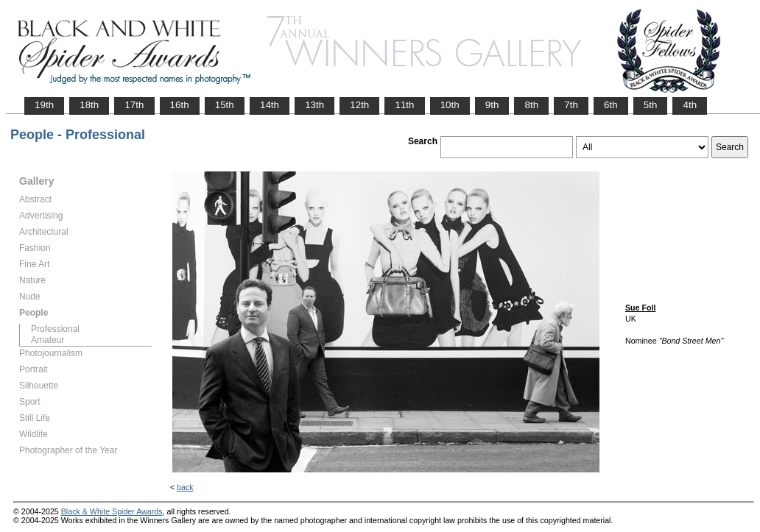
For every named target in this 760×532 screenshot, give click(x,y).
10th (450, 105)
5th (651, 105)
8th (531, 105)
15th (225, 105)
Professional (55, 329)
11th (404, 105)
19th (44, 105)
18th (89, 105)
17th (134, 105)
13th (314, 105)
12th (359, 105)
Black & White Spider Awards (112, 511)
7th (571, 105)
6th (611, 105)
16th (180, 105)
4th (690, 105)
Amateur (47, 340)
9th (492, 105)
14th (270, 105)
